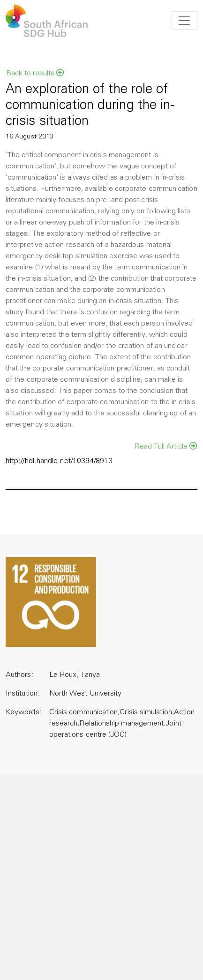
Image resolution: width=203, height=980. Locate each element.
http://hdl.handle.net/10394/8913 (59, 461)
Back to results (35, 73)
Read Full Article (165, 446)
